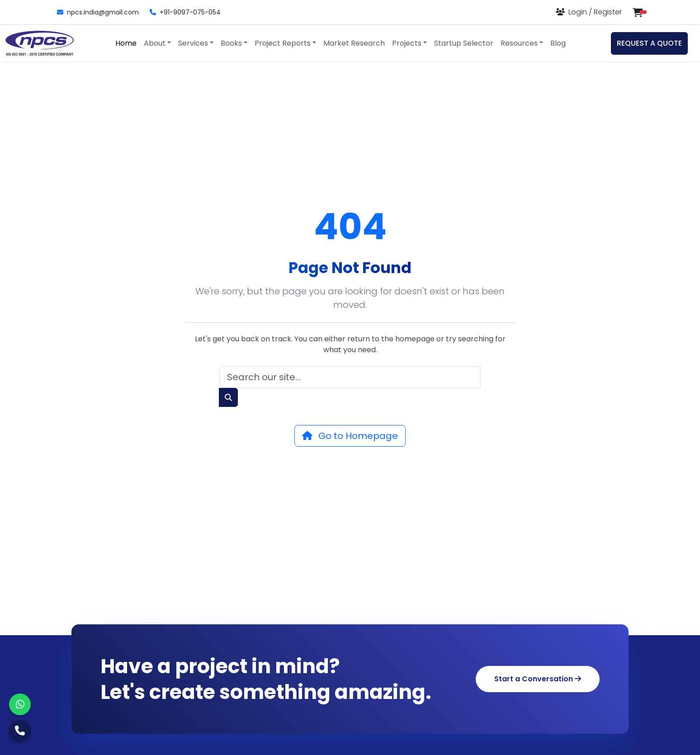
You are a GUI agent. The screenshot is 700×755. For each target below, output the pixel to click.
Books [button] (231, 43)
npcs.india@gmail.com (98, 12)
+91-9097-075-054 (185, 12)
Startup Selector (464, 43)
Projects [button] (407, 43)
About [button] (155, 43)
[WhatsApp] (20, 704)
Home (126, 43)
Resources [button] (519, 43)
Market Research (354, 43)
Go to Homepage (350, 436)
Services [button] (193, 43)
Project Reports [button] (283, 43)
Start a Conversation (538, 679)
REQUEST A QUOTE (649, 43)
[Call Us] (20, 731)
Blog (558, 43)
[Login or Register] (589, 12)
